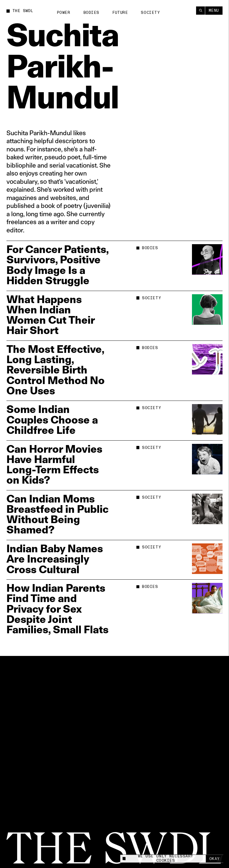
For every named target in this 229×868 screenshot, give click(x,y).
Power (63, 13)
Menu (214, 10)
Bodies (91, 13)
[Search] (200, 10)
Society (150, 13)
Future (120, 13)
